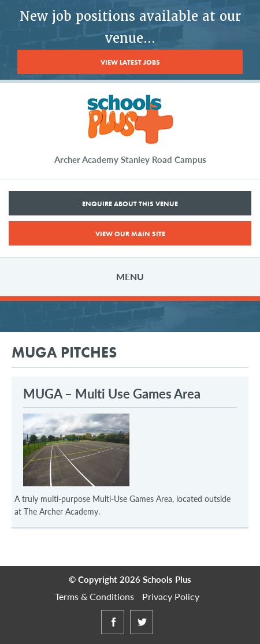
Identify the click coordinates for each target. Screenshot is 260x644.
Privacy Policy (171, 596)
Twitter (142, 633)
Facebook (113, 633)
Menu (130, 276)
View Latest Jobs (130, 62)
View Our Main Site (130, 234)
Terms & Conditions (94, 596)
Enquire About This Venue (130, 204)
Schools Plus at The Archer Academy (130, 120)
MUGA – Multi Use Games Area (112, 393)
